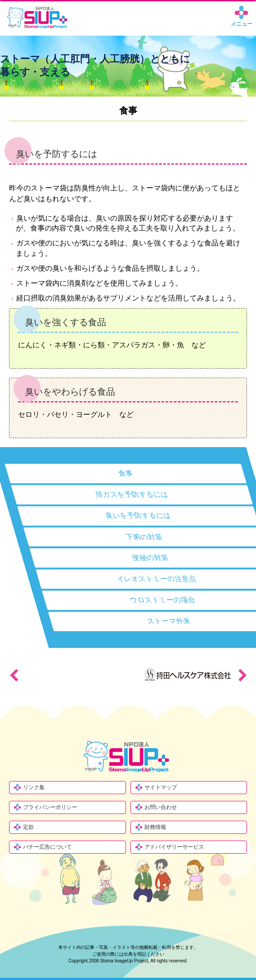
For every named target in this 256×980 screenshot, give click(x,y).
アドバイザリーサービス (174, 847)
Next (242, 675)
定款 (28, 827)
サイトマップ (161, 787)
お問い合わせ (161, 807)
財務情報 (155, 827)
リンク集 (34, 787)
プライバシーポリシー (50, 807)
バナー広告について (47, 847)
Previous (14, 675)
